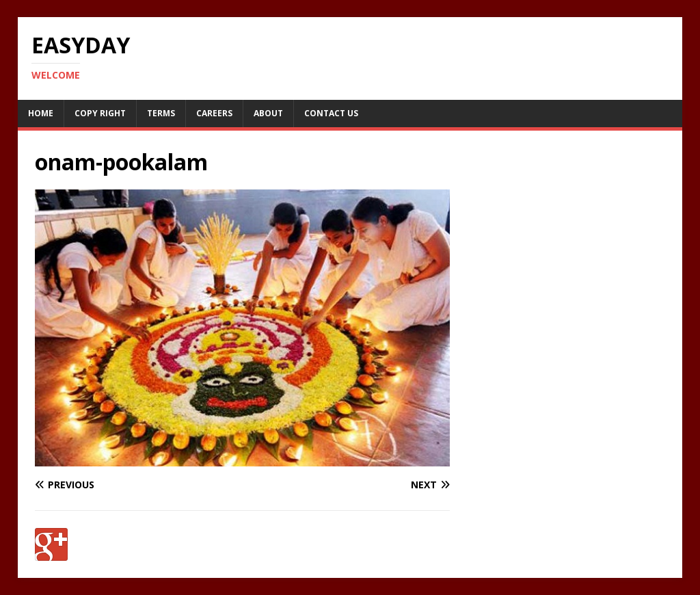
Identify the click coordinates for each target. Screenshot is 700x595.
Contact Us (331, 113)
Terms (161, 113)
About (268, 113)
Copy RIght (100, 113)
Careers (214, 113)
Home (41, 113)
